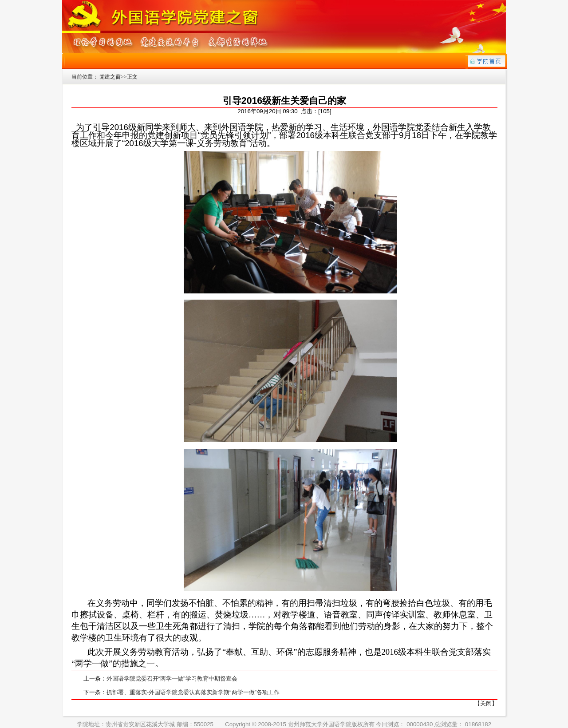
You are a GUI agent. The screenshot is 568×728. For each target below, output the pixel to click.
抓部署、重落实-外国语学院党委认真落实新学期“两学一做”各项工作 (193, 692)
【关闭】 (486, 703)
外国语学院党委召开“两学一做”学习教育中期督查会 (172, 679)
